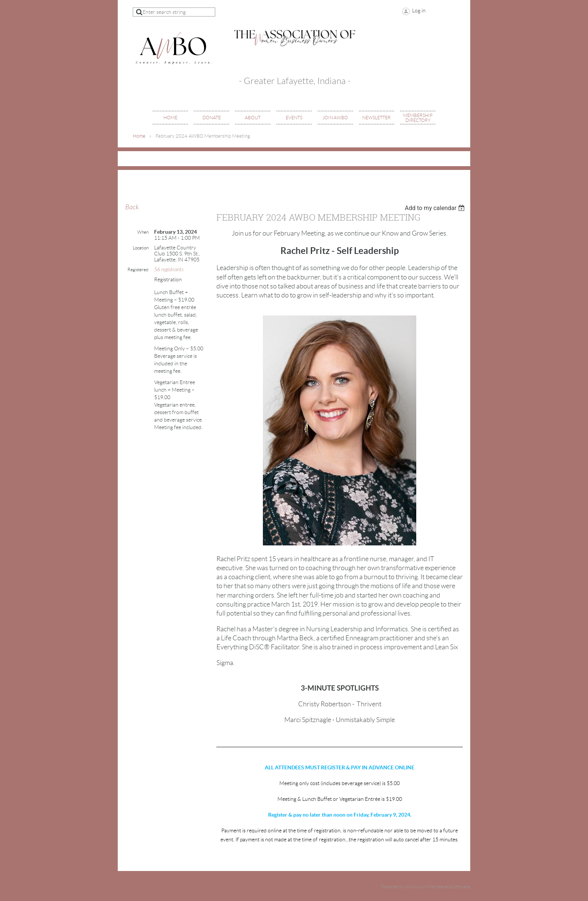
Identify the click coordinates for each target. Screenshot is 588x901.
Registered (138, 270)
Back (132, 207)
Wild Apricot (416, 887)
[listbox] (436, 208)
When (143, 232)
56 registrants (169, 270)
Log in (419, 11)
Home (139, 136)
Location (141, 248)
